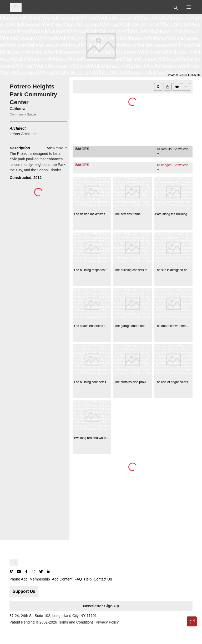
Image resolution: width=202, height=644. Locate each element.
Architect (18, 128)
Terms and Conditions (76, 622)
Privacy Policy (107, 622)
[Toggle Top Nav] (176, 7)
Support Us (24, 591)
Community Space (23, 114)
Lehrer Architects (24, 134)
